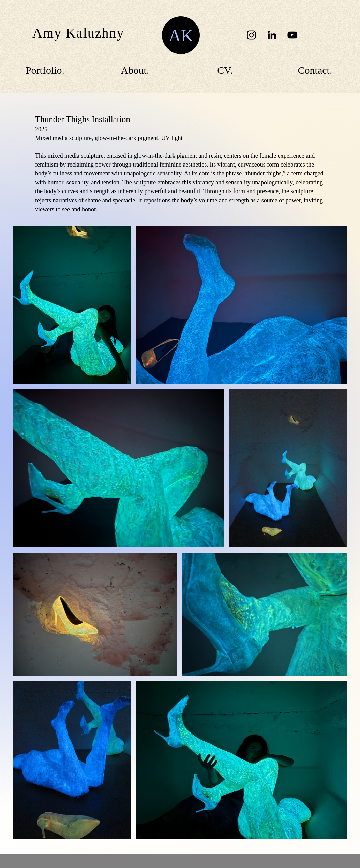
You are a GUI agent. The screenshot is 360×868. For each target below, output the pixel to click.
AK (181, 35)
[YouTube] (292, 35)
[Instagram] (251, 35)
